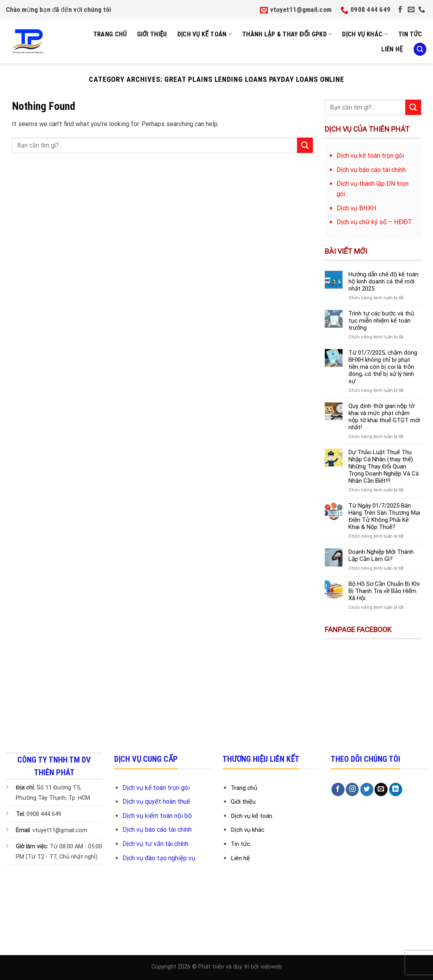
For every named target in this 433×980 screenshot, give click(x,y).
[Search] (420, 49)
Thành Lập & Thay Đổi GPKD (287, 34)
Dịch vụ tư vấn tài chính (155, 844)
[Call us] (422, 10)
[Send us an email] (411, 10)
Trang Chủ (110, 34)
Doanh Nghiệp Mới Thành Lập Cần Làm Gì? (381, 555)
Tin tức (410, 34)
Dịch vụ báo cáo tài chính (157, 830)
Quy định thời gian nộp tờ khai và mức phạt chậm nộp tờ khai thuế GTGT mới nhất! (384, 417)
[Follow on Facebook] (400, 10)
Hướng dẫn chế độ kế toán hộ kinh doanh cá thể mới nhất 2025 (383, 281)
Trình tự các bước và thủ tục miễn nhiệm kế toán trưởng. (381, 321)
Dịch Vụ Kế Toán (205, 34)
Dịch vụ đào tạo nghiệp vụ (159, 858)
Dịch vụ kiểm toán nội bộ (157, 816)
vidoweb (271, 967)
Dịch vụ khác (365, 34)
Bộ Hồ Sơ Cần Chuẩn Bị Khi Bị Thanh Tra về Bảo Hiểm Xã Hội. (384, 591)
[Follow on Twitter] (367, 789)
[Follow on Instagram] (352, 789)
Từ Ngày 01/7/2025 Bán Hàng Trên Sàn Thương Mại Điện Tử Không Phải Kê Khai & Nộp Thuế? (384, 516)
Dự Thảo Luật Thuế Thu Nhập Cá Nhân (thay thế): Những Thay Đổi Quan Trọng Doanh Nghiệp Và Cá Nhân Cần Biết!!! (384, 466)
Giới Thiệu (152, 34)
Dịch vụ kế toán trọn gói (156, 788)
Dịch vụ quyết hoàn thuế (156, 802)
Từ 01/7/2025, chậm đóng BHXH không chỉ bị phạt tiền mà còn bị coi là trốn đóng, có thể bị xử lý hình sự (383, 367)
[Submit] (305, 145)
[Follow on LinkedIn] (396, 789)
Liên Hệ (392, 49)
